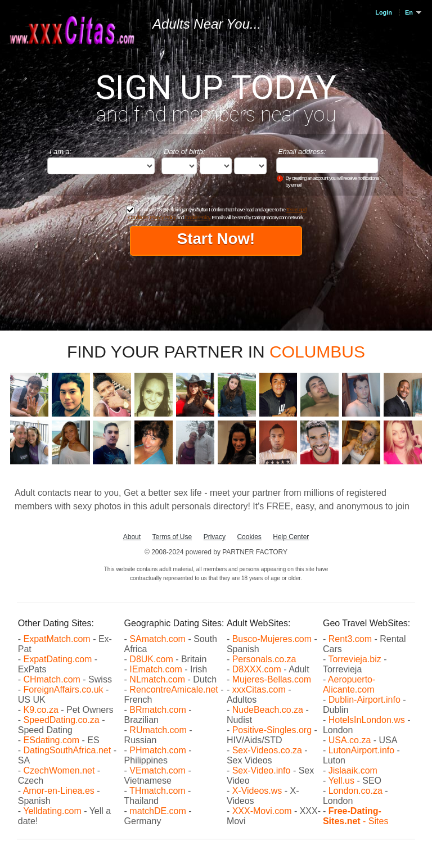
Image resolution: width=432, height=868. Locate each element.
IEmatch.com (156, 669)
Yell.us (341, 781)
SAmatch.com (157, 639)
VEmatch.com (159, 770)
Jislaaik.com (353, 770)
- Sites (355, 816)
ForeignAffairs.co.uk (65, 690)
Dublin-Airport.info (364, 700)
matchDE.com (159, 811)
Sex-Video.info (262, 770)
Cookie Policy (197, 217)
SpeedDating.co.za (62, 720)
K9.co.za (42, 710)
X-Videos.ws (257, 791)
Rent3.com (350, 639)
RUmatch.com (159, 730)
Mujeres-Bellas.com (272, 679)
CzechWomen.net (59, 770)
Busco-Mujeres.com (272, 639)
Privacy (215, 537)
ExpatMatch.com (57, 639)
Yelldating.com (52, 811)
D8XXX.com (257, 669)
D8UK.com (151, 659)
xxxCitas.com (259, 690)
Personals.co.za (264, 659)
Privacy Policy (163, 217)
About (132, 537)
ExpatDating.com (58, 659)
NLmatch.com (157, 679)
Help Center (291, 537)
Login (384, 12)
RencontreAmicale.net (174, 690)
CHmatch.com (53, 679)
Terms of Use (172, 537)
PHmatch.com (159, 750)
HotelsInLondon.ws (367, 720)
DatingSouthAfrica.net (67, 750)
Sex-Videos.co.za (267, 750)
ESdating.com (52, 740)
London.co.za (355, 791)
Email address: (302, 152)
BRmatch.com (157, 710)
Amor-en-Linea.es (59, 791)
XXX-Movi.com (262, 811)
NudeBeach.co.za (268, 710)
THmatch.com (157, 791)
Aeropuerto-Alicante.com (349, 684)
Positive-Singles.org (272, 730)
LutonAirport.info (361, 750)
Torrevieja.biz (354, 659)
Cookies (249, 537)
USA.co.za (350, 740)
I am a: (60, 152)
